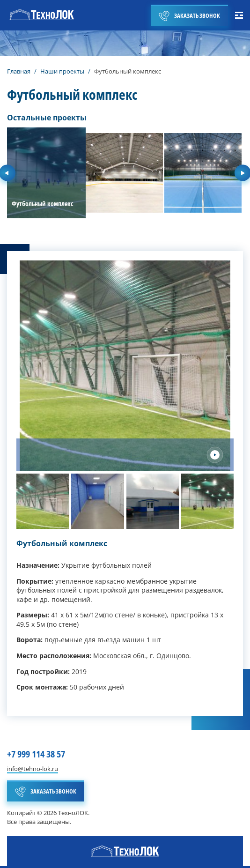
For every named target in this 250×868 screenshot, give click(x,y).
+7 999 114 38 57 (36, 754)
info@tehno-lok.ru (33, 769)
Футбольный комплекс (62, 543)
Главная (19, 71)
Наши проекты (62, 71)
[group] (46, 173)
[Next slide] (215, 455)
